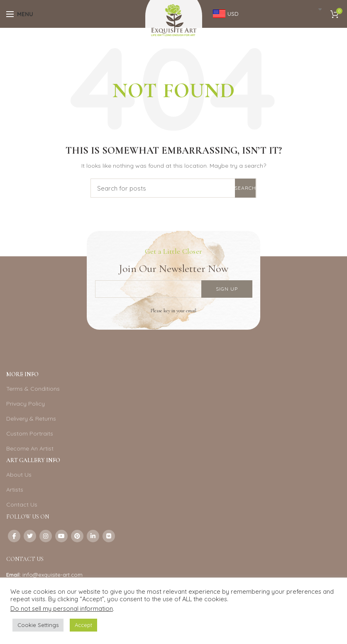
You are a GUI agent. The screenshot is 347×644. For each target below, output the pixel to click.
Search (245, 188)
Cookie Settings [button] (38, 625)
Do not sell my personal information (62, 608)
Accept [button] (83, 625)
